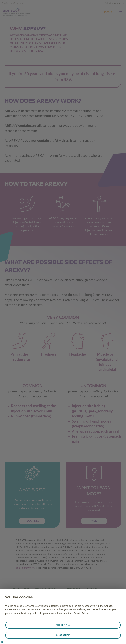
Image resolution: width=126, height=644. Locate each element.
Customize (63, 635)
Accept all (63, 625)
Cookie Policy (81, 613)
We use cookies (19, 597)
